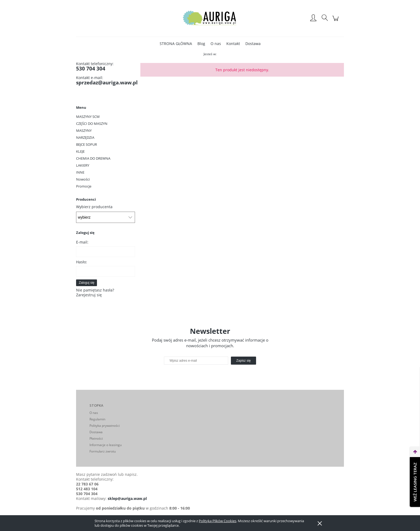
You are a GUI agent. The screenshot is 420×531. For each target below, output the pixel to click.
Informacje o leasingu (106, 445)
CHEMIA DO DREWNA (93, 158)
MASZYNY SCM (88, 117)
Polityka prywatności (105, 426)
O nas (94, 413)
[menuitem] (176, 44)
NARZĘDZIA (85, 137)
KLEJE (80, 151)
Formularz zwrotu (103, 451)
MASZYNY (84, 130)
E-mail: (82, 242)
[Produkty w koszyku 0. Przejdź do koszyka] (336, 21)
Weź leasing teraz (415, 482)
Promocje (84, 186)
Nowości (83, 179)
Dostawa (96, 432)
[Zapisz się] (243, 361)
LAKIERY (83, 165)
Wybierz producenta (94, 207)
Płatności (96, 438)
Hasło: (82, 262)
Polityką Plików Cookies (217, 521)
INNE (80, 172)
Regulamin (97, 419)
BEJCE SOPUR (87, 144)
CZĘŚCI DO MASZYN (92, 124)
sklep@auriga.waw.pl (127, 498)
